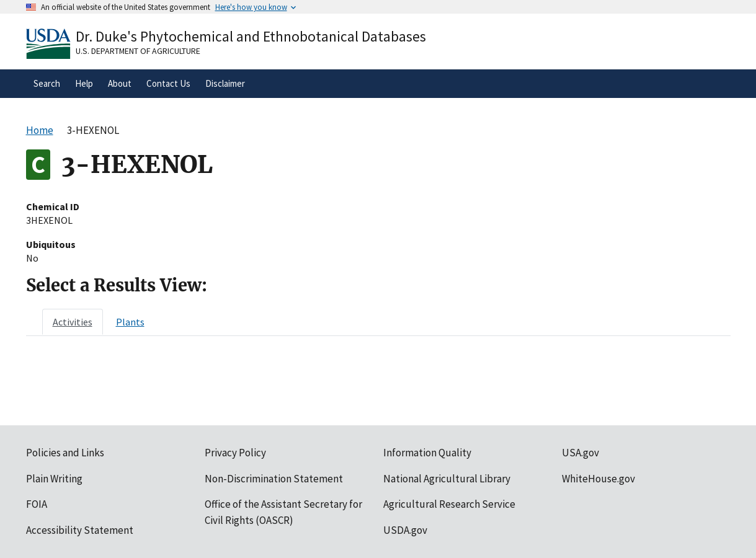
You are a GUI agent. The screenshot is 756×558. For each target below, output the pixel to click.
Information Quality (427, 453)
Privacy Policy (235, 453)
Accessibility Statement (80, 530)
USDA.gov (405, 530)
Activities (73, 322)
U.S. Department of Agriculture (138, 51)
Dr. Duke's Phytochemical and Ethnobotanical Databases (251, 36)
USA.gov (580, 453)
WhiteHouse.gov (598, 479)
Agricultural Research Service (449, 504)
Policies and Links (65, 453)
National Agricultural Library (447, 479)
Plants (130, 322)
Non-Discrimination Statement (274, 479)
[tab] (73, 322)
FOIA (37, 504)
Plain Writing (54, 479)
